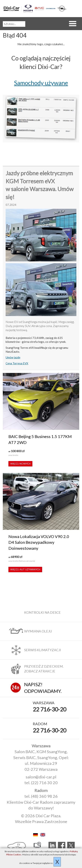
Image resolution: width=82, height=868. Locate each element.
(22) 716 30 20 (44, 783)
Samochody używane (41, 83)
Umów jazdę (13, 357)
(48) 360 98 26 (44, 796)
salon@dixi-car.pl (41, 777)
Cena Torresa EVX (17, 363)
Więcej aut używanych (25, 569)
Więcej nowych (20, 464)
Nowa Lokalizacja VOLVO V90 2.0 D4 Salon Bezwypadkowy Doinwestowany (39, 542)
